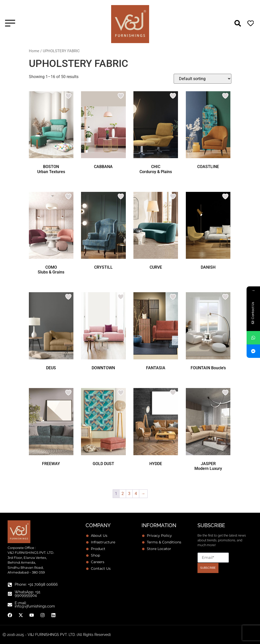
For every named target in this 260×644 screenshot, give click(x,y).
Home (34, 51)
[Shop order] (203, 79)
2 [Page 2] (123, 494)
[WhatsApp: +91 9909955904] (10, 594)
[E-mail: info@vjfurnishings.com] (10, 605)
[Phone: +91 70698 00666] (10, 585)
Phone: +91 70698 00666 (36, 584)
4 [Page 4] (136, 494)
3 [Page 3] (129, 494)
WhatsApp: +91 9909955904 (27, 594)
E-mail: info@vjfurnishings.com (35, 605)
